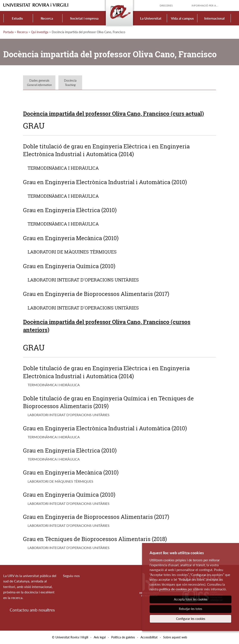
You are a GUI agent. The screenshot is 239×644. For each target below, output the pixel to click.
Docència (70, 83)
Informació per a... (205, 5)
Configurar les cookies (191, 619)
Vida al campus (182, 18)
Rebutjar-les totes (191, 609)
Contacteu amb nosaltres (32, 610)
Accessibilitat (149, 637)
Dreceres (166, 5)
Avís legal (100, 637)
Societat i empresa (84, 18)
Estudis (17, 18)
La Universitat (151, 18)
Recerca (47, 18)
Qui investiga (40, 32)
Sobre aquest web (175, 637)
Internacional (214, 18)
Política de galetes (123, 637)
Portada (8, 32)
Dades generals (39, 83)
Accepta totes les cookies (191, 599)
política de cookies (173, 589)
